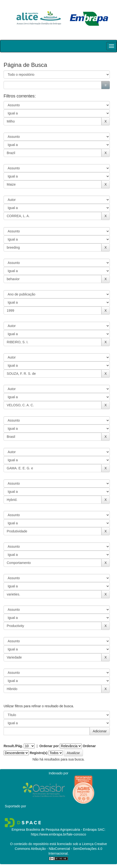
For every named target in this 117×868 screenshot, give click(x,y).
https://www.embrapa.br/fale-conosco (58, 834)
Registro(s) (39, 753)
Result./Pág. (13, 746)
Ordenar (89, 746)
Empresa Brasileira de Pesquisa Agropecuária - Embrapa (54, 830)
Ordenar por (49, 746)
